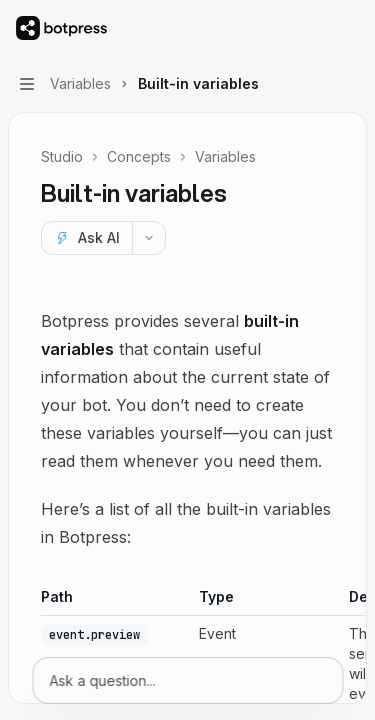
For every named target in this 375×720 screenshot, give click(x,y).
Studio (62, 156)
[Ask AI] (86, 238)
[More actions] (349, 28)
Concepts (139, 156)
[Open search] (311, 28)
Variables (225, 156)
